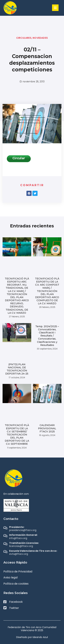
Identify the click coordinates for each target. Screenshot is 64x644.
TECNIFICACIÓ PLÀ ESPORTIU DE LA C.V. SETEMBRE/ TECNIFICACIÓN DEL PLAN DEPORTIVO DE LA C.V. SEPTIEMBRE (17, 434)
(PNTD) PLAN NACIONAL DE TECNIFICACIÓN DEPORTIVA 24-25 (17, 369)
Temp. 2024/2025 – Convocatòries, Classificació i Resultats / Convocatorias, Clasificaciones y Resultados (47, 336)
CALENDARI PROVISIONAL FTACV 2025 (47, 428)
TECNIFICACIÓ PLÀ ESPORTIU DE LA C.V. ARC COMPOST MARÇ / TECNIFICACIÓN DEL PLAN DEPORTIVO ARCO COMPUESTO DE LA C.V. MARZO (47, 291)
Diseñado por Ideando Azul (32, 637)
